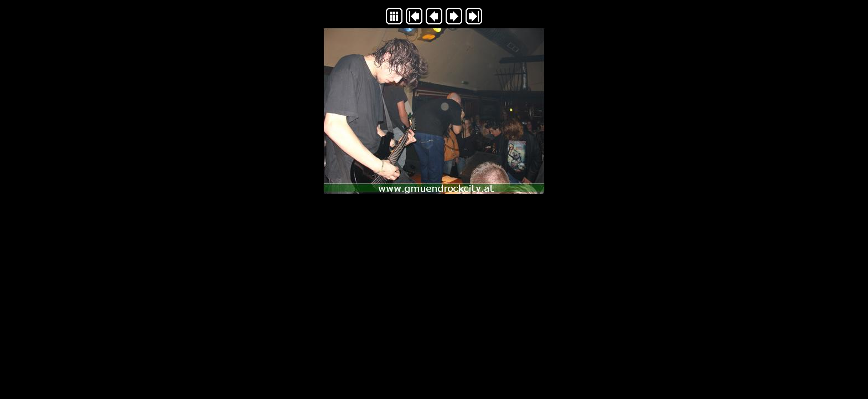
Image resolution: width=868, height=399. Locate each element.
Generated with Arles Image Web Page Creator (434, 218)
